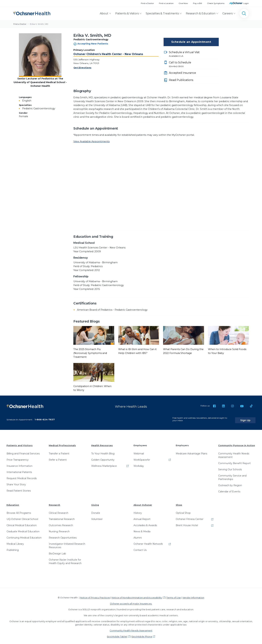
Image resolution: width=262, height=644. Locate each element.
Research (54, 503)
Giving (95, 503)
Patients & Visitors (127, 13)
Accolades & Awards (145, 523)
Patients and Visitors (20, 443)
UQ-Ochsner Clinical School (22, 517)
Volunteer (97, 517)
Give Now (183, 3)
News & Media (142, 529)
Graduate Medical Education (23, 529)
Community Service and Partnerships (232, 475)
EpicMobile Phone (142, 634)
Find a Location (166, 3)
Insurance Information (19, 464)
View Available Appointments (91, 141)
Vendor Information (193, 595)
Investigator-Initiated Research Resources (67, 543)
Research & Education (201, 13)
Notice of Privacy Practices (95, 595)
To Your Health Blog (103, 451)
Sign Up (249, 418)
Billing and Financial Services (23, 451)
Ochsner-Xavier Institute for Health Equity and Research (65, 559)
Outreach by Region (230, 483)
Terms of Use (174, 595)
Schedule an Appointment (191, 42)
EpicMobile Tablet (117, 634)
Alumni (138, 535)
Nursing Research (59, 529)
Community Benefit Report (234, 461)
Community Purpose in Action (237, 443)
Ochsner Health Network (148, 542)
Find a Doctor (147, 3)
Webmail (139, 451)
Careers (227, 13)
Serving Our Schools (230, 467)
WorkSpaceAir (142, 458)
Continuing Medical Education (24, 535)
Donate (96, 511)
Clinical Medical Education (22, 523)
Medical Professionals (62, 443)
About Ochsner (143, 503)
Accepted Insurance (182, 73)
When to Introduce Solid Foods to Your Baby (227, 351)
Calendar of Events (229, 489)
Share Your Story (16, 482)
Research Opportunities (63, 535)
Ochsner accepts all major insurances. (131, 601)
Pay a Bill (198, 3)
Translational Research (62, 517)
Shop (179, 503)
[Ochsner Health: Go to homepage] (32, 13)
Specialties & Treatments (162, 13)
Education (13, 503)
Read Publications (181, 80)
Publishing (13, 548)
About (104, 13)
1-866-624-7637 (45, 417)
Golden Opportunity (103, 458)
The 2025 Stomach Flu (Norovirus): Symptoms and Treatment (90, 353)
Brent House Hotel (187, 523)
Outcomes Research (61, 523)
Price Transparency (18, 458)
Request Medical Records (22, 476)
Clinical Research (59, 511)
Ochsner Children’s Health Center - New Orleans (108, 54)
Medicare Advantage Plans (191, 451)
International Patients (19, 470)
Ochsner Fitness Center (190, 517)
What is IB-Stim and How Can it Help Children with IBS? (137, 351)
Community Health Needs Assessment (234, 453)
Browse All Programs (19, 511)
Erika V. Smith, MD (39, 24)
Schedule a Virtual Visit (194, 54)
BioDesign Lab (57, 551)
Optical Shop (183, 511)
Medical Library (15, 542)
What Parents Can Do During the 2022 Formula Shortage (183, 351)
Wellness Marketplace (104, 464)
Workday (139, 464)
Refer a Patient (58, 458)
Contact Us (140, 548)
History (138, 511)
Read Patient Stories (19, 489)
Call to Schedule (194, 64)
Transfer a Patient (59, 451)
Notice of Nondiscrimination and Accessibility (137, 595)
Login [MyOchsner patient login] (246, 3)
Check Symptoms (216, 3)
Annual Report (142, 517)
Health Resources (102, 443)
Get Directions (82, 68)
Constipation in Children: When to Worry (92, 388)
